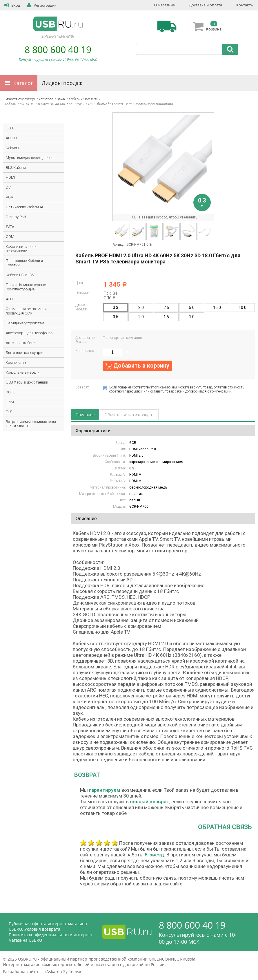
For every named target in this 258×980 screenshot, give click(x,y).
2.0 (141, 317)
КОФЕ (11, 392)
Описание (85, 415)
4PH (9, 299)
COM (10, 237)
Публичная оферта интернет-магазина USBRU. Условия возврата (48, 926)
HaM (10, 402)
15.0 (217, 308)
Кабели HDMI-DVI (21, 275)
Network (12, 148)
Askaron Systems (63, 971)
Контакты (245, 5)
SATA (10, 227)
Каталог (23, 83)
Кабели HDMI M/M (83, 99)
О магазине (164, 5)
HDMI (61, 99)
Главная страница (20, 99)
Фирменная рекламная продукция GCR (26, 311)
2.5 (166, 308)
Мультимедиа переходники (29, 158)
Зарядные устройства (25, 323)
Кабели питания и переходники (21, 249)
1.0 (192, 317)
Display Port (16, 217)
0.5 (116, 317)
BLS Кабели (16, 168)
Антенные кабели (21, 343)
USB (9, 128)
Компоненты (17, 362)
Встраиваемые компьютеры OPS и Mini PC (31, 424)
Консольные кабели (23, 372)
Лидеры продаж (62, 83)
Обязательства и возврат (129, 415)
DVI (9, 187)
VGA (9, 197)
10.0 (242, 308)
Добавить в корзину (141, 366)
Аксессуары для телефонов (29, 333)
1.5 (166, 317)
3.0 (141, 308)
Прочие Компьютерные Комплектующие (26, 287)
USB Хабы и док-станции (27, 382)
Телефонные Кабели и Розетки (24, 263)
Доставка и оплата (206, 5)
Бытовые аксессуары (24, 353)
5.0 (192, 308)
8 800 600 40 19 (58, 49)
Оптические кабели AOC (27, 207)
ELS (9, 412)
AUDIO (11, 138)
